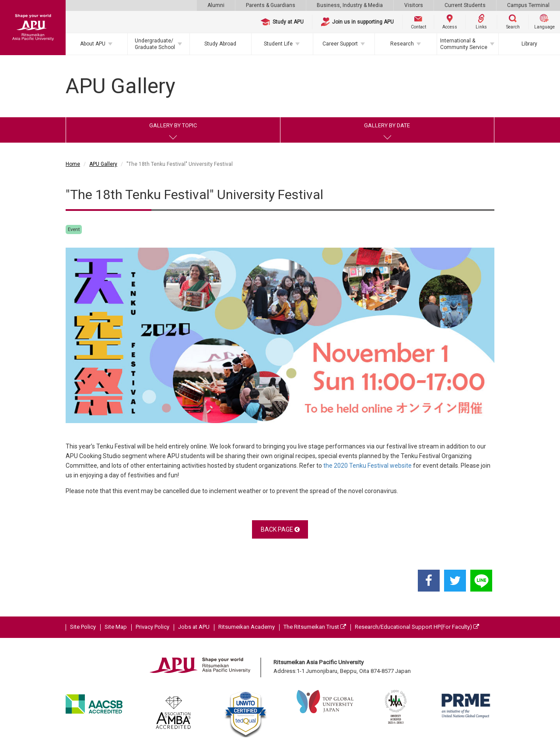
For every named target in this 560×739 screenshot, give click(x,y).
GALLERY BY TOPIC (173, 125)
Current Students (465, 5)
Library (529, 44)
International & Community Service (464, 44)
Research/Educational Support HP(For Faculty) (417, 627)
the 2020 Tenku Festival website (367, 466)
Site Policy (83, 627)
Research (402, 44)
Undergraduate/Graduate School (155, 44)
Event (74, 229)
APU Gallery (103, 164)
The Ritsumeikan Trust (315, 627)
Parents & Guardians (271, 5)
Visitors (414, 5)
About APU (93, 44)
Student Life (278, 44)
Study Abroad (220, 44)
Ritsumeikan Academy (247, 627)
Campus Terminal (528, 5)
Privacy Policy (152, 627)
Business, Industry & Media (350, 5)
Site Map (116, 627)
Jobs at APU (194, 627)
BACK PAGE (280, 529)
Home (73, 164)
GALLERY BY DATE (387, 125)
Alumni (216, 5)
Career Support (340, 44)
